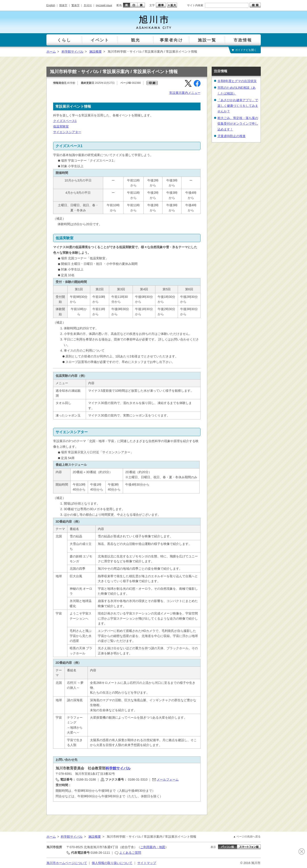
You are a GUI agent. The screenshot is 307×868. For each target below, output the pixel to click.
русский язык (104, 5)
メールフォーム (168, 779)
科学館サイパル (73, 52)
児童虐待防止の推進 (232, 136)
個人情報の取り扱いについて (112, 863)
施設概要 (96, 52)
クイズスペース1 (65, 121)
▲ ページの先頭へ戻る (247, 837)
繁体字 (75, 5)
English (51, 5)
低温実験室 (61, 126)
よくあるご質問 (130, 853)
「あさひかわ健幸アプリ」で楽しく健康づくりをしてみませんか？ (238, 106)
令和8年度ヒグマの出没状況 (237, 81)
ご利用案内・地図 (153, 847)
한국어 (88, 5)
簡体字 (63, 5)
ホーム (51, 52)
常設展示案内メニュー (185, 93)
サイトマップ (147, 863)
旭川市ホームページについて (67, 863)
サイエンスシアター (67, 132)
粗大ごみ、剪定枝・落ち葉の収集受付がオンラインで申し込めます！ (238, 124)
